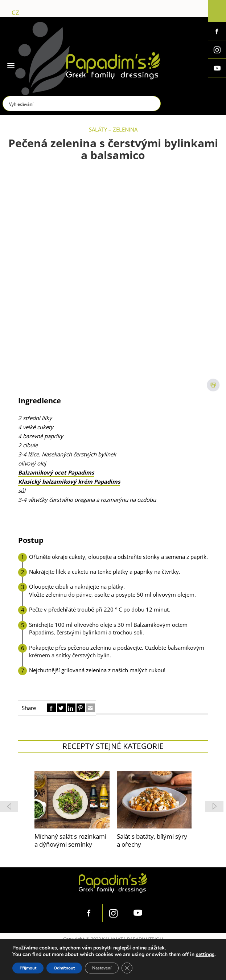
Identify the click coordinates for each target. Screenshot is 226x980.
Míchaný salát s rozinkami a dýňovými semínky (70, 840)
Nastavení (102, 968)
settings (205, 955)
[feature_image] (72, 799)
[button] (214, 806)
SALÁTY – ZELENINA (113, 129)
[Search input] (82, 104)
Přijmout (28, 968)
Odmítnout (64, 968)
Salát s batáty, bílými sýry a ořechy (152, 840)
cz (15, 13)
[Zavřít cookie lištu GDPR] (127, 968)
